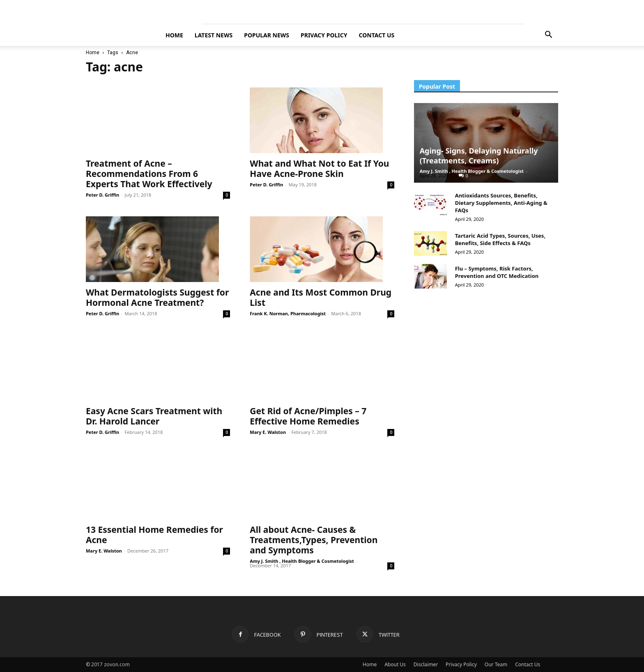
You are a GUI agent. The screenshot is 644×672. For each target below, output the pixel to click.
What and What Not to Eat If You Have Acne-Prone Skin (319, 169)
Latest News (214, 35)
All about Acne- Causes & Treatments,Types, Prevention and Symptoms (314, 540)
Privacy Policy (324, 35)
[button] (548, 36)
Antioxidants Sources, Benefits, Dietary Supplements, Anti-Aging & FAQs (501, 203)
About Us (395, 664)
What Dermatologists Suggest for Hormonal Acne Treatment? (157, 297)
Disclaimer (426, 664)
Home (93, 53)
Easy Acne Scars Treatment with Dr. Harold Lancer (154, 416)
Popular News (267, 35)
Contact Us (377, 35)
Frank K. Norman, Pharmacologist (288, 313)
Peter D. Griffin (102, 195)
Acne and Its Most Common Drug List (321, 297)
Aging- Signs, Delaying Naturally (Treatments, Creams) (479, 156)
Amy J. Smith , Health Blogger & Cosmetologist (302, 561)
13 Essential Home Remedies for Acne (154, 535)
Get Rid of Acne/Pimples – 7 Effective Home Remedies (308, 416)
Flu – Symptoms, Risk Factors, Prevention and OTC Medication (497, 272)
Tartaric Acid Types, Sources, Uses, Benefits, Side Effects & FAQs (500, 239)
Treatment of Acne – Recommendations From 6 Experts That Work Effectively (149, 174)
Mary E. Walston (268, 432)
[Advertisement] (476, 423)
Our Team (496, 664)
